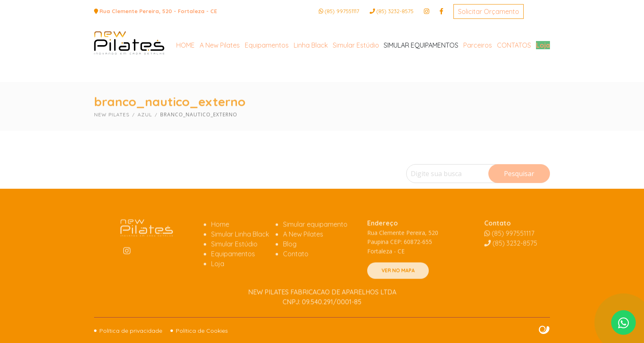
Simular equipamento (315, 245)
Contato (296, 274)
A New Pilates (220, 76)
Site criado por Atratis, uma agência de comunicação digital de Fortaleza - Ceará (544, 330)
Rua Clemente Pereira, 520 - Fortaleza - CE (158, 11)
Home (220, 245)
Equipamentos (267, 76)
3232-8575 (395, 11)
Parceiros (478, 76)
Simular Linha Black (240, 255)
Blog (290, 265)
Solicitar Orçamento (489, 11)
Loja (543, 76)
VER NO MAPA (398, 291)
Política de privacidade (131, 331)
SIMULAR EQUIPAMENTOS (421, 76)
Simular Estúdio (356, 76)
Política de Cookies (202, 331)
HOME (185, 76)
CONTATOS (514, 76)
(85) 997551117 (342, 11)
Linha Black (311, 76)
